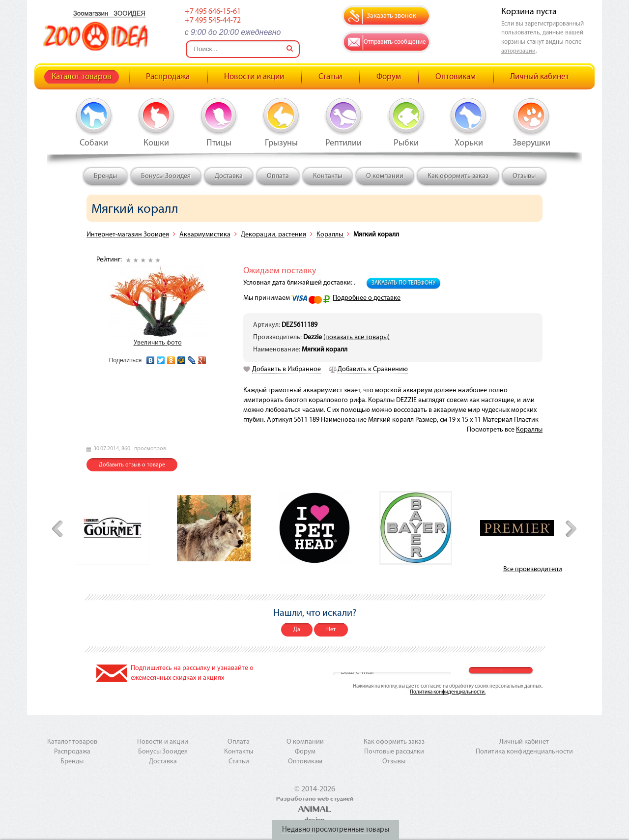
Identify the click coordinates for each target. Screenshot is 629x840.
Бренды (105, 176)
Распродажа (168, 77)
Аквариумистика (205, 235)
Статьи (330, 77)
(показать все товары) (357, 337)
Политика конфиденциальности (524, 752)
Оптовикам (456, 77)
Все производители (533, 569)
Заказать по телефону (403, 283)
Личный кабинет (540, 77)
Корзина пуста (529, 12)
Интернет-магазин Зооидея (128, 235)
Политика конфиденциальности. (448, 692)
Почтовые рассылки (394, 752)
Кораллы (330, 235)
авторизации (518, 51)
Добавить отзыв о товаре (132, 465)
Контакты (328, 176)
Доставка (229, 176)
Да (297, 630)
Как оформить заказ (458, 176)
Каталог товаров (82, 77)
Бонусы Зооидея (166, 176)
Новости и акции (254, 77)
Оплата (278, 176)
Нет (331, 630)
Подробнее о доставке (367, 298)
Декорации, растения (273, 235)
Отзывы (524, 176)
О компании (385, 176)
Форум (389, 77)
